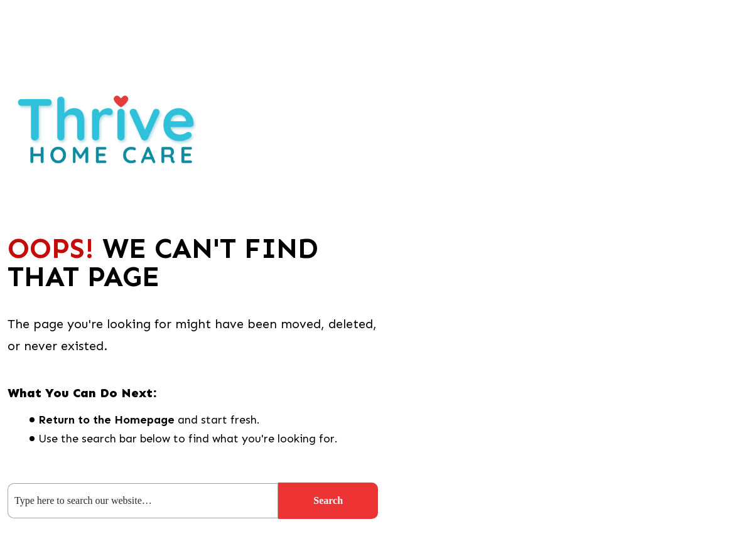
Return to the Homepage (106, 420)
